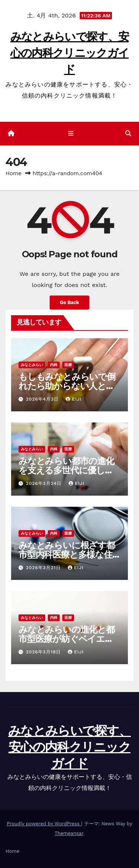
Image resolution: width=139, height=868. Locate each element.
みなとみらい (32, 365)
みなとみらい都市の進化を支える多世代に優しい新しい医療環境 (66, 470)
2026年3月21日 (44, 568)
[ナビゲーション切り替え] (71, 134)
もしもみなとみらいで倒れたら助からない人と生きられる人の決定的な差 (67, 386)
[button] (128, 133)
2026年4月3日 (43, 399)
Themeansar (69, 833)
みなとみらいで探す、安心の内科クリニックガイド (69, 53)
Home (14, 173)
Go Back (70, 302)
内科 (54, 365)
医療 (68, 365)
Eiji (74, 399)
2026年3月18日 (44, 652)
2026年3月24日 (45, 483)
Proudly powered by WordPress (44, 824)
